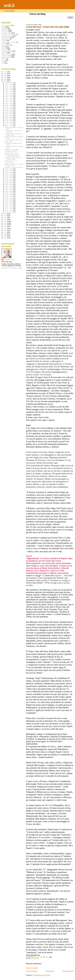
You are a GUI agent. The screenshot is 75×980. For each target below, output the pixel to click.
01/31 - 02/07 (9, 205)
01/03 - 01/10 (9, 212)
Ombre (4, 48)
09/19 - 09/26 (9, 107)
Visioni (4, 60)
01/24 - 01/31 (9, 207)
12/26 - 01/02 (9, 83)
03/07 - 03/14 (9, 196)
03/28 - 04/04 (9, 191)
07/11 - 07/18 (9, 124)
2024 (5, 76)
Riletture (4, 53)
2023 (5, 77)
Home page (50, 971)
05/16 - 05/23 (9, 179)
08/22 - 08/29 (9, 114)
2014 (5, 225)
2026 (5, 72)
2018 (5, 217)
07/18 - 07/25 (9, 122)
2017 (5, 219)
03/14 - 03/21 (9, 195)
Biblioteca (5, 30)
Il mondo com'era (7, 36)
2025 (5, 74)
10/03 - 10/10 (9, 103)
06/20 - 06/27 (9, 171)
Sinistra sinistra (6, 57)
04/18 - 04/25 (9, 186)
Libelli (3, 47)
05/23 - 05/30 (9, 178)
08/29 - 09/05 (9, 112)
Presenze (4, 50)
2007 (5, 238)
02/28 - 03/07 (9, 198)
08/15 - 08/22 (9, 115)
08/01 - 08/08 (9, 119)
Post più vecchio (68, 971)
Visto (3, 63)
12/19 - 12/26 (9, 85)
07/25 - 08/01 (9, 121)
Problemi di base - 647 (11, 161)
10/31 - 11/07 (9, 97)
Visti (3, 62)
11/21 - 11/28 (9, 91)
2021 (5, 81)
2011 (5, 230)
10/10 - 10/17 (9, 102)
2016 (5, 221)
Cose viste (5, 31)
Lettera (4, 41)
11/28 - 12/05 (9, 90)
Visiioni (4, 59)
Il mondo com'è (6, 33)
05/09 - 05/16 (9, 181)
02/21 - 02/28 (9, 200)
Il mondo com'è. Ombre (9, 34)
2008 (5, 236)
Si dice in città (6, 56)
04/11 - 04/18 (9, 188)
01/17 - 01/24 (9, 208)
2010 (5, 232)
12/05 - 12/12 (9, 88)
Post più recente (32, 971)
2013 (5, 227)
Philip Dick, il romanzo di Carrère (14, 167)
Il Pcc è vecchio (9, 162)
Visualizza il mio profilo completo (12, 268)
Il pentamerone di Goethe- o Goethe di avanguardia (12, 155)
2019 (5, 216)
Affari (3, 27)
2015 (5, 223)
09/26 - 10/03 (9, 105)
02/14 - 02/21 (9, 202)
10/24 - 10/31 (9, 98)
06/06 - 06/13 (9, 174)
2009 (5, 234)
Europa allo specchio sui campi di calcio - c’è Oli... (14, 165)
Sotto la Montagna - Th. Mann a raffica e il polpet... (13, 158)
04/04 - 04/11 (9, 190)
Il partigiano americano (11, 151)
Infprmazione (6, 39)
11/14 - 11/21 (9, 93)
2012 (5, 229)
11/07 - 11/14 (9, 95)
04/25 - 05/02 (9, 184)
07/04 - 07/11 (9, 126)
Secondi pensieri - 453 (11, 153)
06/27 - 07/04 (9, 169)
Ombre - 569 (8, 142)
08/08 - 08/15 (9, 117)
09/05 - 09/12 (9, 110)
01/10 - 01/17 (9, 210)
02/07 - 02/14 (9, 203)
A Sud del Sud (35, 959)
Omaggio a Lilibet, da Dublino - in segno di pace (14, 134)
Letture (4, 44)
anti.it (9, 5)
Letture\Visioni (6, 45)
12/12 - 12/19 (9, 86)
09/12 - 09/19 (9, 109)
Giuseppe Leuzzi (9, 259)
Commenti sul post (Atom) (42, 975)
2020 (5, 214)
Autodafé (4, 28)
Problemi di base (7, 51)
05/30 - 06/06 (9, 176)
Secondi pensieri (7, 54)
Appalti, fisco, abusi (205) (12, 150)
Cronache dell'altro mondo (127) (14, 140)
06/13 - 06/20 (9, 172)
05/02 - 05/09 (9, 183)
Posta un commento (32, 968)
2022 (5, 79)
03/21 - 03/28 (9, 193)
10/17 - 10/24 (9, 100)
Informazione (6, 37)
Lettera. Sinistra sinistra (9, 42)
